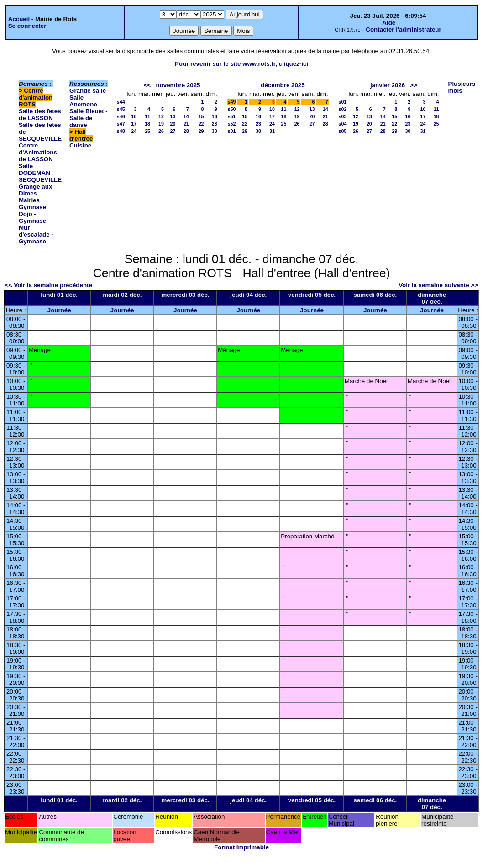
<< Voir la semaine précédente (49, 285)
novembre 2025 (178, 85)
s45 (121, 109)
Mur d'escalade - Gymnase (36, 234)
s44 (121, 102)
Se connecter (27, 26)
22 (201, 124)
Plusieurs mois (462, 87)
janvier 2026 (388, 85)
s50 (232, 109)
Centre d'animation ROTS (36, 97)
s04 (343, 124)
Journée (59, 310)
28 (186, 131)
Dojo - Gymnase (32, 217)
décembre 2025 (283, 85)
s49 (232, 102)
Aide (389, 23)
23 (215, 124)
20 (173, 124)
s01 (232, 131)
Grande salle (88, 91)
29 (201, 131)
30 (215, 131)
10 (134, 116)
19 (161, 124)
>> (414, 85)
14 (186, 116)
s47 (121, 124)
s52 (232, 124)
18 (147, 124)
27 (173, 131)
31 (272, 131)
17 (134, 124)
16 (215, 116)
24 (134, 131)
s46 (121, 116)
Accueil (19, 19)
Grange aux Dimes (35, 190)
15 (201, 116)
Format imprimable (241, 847)
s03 (343, 116)
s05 (343, 131)
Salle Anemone (83, 101)
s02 (343, 109)
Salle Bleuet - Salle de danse (89, 118)
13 (173, 116)
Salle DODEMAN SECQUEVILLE (40, 173)
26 (161, 131)
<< (147, 85)
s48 (121, 131)
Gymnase (32, 207)
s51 (232, 116)
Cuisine (80, 145)
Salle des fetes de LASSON (40, 115)
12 (161, 116)
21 (186, 124)
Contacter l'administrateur (403, 29)
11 (147, 116)
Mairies (29, 200)
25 (147, 131)
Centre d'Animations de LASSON (38, 152)
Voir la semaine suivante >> (438, 285)
